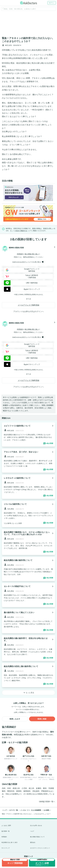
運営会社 (33, 842)
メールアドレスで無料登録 (28, 305)
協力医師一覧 (6, 831)
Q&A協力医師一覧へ (47, 802)
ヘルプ (32, 831)
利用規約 (20, 254)
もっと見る (28, 693)
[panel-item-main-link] (28, 434)
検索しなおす (15, 719)
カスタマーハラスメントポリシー (40, 848)
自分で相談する (22, 231)
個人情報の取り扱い (32, 254)
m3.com (49, 735)
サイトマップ (6, 848)
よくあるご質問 (6, 826)
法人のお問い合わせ (36, 826)
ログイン (52, 3)
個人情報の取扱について (37, 837)
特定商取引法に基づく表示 (9, 842)
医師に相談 (42, 719)
